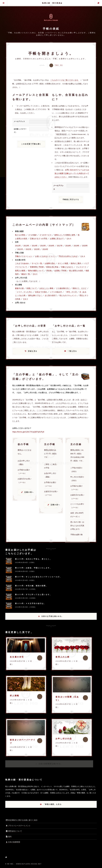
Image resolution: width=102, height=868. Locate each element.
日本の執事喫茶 (13, 842)
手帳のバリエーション (24, 256)
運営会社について (14, 831)
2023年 (37, 249)
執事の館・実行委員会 (52, 3)
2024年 (45, 249)
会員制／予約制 (60, 271)
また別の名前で (51, 295)
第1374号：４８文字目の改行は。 (30, 603)
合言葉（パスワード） (20, 131)
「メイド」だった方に (24, 292)
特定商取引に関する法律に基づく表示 (21, 820)
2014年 (35, 246)
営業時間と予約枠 (37, 267)
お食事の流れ (50, 263)
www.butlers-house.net (29, 864)
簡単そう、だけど (79, 288)
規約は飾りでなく (35, 295)
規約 (8, 837)
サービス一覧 (37, 263)
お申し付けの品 (64, 739)
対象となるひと (67, 267)
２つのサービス (45, 235)
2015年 (43, 246)
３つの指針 (32, 235)
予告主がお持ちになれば (68, 256)
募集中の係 (19, 288)
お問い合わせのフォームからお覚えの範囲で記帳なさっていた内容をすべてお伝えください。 (72, 173)
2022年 (28, 249)
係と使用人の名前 (76, 271)
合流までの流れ (41, 292)
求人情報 (14, 696)
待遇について (32, 288)
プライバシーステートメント (18, 826)
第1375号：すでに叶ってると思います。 (33, 595)
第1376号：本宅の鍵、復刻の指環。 (31, 586)
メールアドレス (19, 121)
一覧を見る (72, 351)
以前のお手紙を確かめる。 (52, 616)
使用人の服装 (20, 271)
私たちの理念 (20, 235)
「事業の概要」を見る (52, 804)
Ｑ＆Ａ (69, 239)
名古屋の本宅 (17, 657)
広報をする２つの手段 (39, 239)
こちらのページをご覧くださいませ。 (65, 80)
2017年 (60, 246)
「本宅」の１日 (71, 292)
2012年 (18, 246)
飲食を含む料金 (52, 267)
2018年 (68, 246)
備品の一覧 (26, 274)
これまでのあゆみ (22, 263)
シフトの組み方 (56, 292)
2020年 (85, 246)
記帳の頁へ (28, 492)
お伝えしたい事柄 (46, 288)
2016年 (51, 246)
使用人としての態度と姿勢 (65, 235)
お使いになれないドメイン (45, 256)
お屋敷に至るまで (57, 239)
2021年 (20, 249)
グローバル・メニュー (4, 3)
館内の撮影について (36, 271)
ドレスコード (81, 267)
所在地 (49, 271)
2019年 (77, 246)
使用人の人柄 (63, 657)
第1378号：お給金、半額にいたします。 (33, 568)
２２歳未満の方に (63, 288)
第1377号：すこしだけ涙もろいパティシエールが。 (38, 577)
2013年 (26, 246)
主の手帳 (98, 3)
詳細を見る (33, 351)
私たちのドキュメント (68, 295)
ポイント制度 (63, 263)
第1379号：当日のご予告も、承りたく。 (33, 559)
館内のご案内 (76, 263)
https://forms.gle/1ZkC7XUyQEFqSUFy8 (28, 432)
